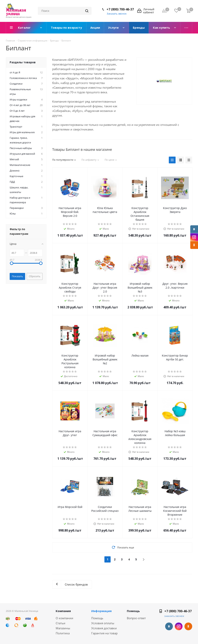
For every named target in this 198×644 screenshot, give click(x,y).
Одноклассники (194, 245)
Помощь (97, 618)
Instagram (194, 237)
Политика (63, 633)
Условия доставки (104, 628)
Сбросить (35, 276)
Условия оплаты (103, 623)
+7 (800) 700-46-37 (120, 9)
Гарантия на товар (104, 633)
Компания (63, 611)
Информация (101, 611)
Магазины (63, 628)
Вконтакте (194, 229)
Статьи (61, 623)
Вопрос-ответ (136, 618)
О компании (64, 618)
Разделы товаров (23, 62)
